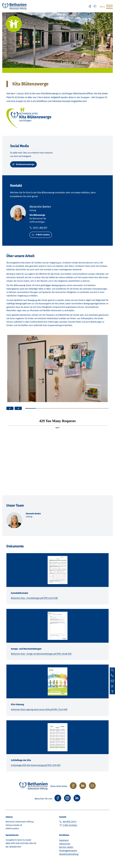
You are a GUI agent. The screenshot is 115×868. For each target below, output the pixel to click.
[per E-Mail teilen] (92, 786)
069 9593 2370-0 (70, 822)
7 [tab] (93, 408)
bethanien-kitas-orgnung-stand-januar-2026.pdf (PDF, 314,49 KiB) (39, 709)
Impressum (64, 840)
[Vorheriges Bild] (10, 408)
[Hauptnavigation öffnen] (106, 7)
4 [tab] (62, 408)
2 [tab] (41, 408)
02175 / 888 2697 (40, 228)
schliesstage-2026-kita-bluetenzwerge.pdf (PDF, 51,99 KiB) (36, 765)
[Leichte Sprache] (95, 6)
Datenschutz (65, 844)
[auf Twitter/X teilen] (83, 786)
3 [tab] (51, 408)
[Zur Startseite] (15, 6)
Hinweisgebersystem (68, 851)
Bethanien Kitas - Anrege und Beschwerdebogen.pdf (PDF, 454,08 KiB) (41, 654)
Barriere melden (66, 847)
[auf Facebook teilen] (73, 786)
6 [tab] (82, 408)
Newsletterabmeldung (69, 854)
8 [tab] (103, 408)
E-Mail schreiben (70, 825)
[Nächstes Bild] (18, 408)
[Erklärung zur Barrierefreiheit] (90, 6)
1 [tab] (30, 408)
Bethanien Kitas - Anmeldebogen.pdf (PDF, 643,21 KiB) (34, 598)
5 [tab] (72, 408)
